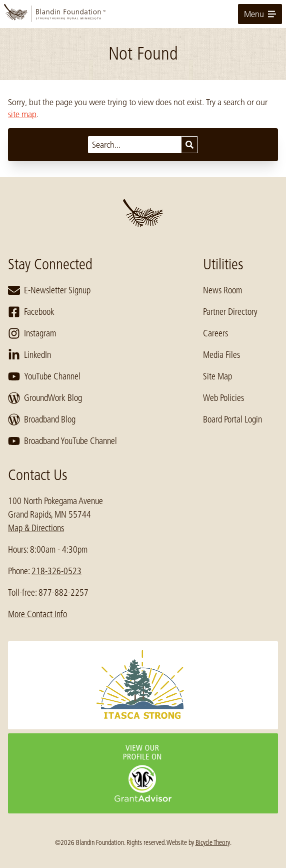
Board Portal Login (232, 419)
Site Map (217, 376)
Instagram (32, 333)
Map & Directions (36, 528)
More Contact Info (37, 614)
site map (22, 114)
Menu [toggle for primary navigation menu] (260, 14)
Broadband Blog (42, 419)
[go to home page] (143, 14)
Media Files (221, 355)
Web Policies (223, 398)
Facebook (31, 312)
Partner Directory (230, 312)
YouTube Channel (44, 376)
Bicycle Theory (213, 842)
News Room (222, 290)
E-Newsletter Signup (49, 290)
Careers (215, 333)
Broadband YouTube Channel (62, 441)
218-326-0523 (56, 571)
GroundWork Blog (45, 398)
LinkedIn (29, 355)
